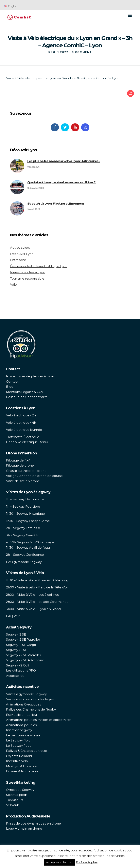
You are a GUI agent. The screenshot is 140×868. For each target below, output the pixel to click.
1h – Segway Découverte (25, 499)
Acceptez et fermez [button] (59, 862)
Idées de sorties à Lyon (28, 272)
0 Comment (82, 52)
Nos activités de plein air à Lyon (30, 376)
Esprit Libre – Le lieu (21, 715)
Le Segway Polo (18, 740)
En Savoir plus (87, 862)
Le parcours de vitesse (23, 735)
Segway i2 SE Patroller (23, 639)
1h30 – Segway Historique (25, 514)
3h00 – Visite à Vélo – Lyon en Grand (33, 609)
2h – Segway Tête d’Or (23, 528)
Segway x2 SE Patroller (24, 655)
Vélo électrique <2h (21, 415)
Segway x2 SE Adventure (25, 660)
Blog (10, 387)
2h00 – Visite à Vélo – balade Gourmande (37, 602)
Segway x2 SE (16, 650)
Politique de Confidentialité (27, 397)
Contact (12, 382)
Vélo (13, 285)
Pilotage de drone (20, 465)
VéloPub (13, 805)
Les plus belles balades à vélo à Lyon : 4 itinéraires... (64, 161)
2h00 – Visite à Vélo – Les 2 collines (32, 595)
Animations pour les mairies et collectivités (39, 720)
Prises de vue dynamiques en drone (33, 823)
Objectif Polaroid (19, 756)
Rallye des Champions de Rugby (31, 709)
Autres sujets (20, 248)
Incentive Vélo (17, 761)
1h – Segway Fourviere (23, 506)
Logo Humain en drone (24, 828)
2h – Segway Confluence (25, 555)
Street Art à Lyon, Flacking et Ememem (56, 203)
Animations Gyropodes (23, 704)
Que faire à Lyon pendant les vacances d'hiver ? (62, 182)
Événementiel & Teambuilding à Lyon (39, 266)
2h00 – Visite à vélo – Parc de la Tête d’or (37, 587)
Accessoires (15, 676)
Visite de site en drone (23, 481)
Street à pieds (17, 795)
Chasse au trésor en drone (26, 471)
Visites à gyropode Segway (26, 694)
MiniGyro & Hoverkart (22, 766)
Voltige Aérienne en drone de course (34, 476)
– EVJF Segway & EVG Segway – (30, 542)
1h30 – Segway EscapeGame (28, 521)
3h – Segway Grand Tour (24, 535)
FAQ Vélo (13, 616)
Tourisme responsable (27, 278)
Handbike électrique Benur (27, 442)
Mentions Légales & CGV (25, 392)
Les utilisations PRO (21, 670)
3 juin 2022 (58, 52)
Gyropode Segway (20, 790)
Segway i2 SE (16, 634)
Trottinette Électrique (23, 437)
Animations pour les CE (24, 725)
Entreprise (18, 260)
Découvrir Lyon (22, 254)
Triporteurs (15, 800)
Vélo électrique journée (24, 430)
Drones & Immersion (22, 771)
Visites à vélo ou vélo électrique (30, 699)
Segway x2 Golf (18, 665)
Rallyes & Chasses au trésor (27, 751)
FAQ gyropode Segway (24, 562)
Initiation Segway (19, 730)
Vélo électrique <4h (21, 423)
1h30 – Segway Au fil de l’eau (28, 548)
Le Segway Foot (18, 746)
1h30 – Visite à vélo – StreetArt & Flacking (37, 580)
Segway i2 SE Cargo (21, 645)
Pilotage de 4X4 (18, 460)
